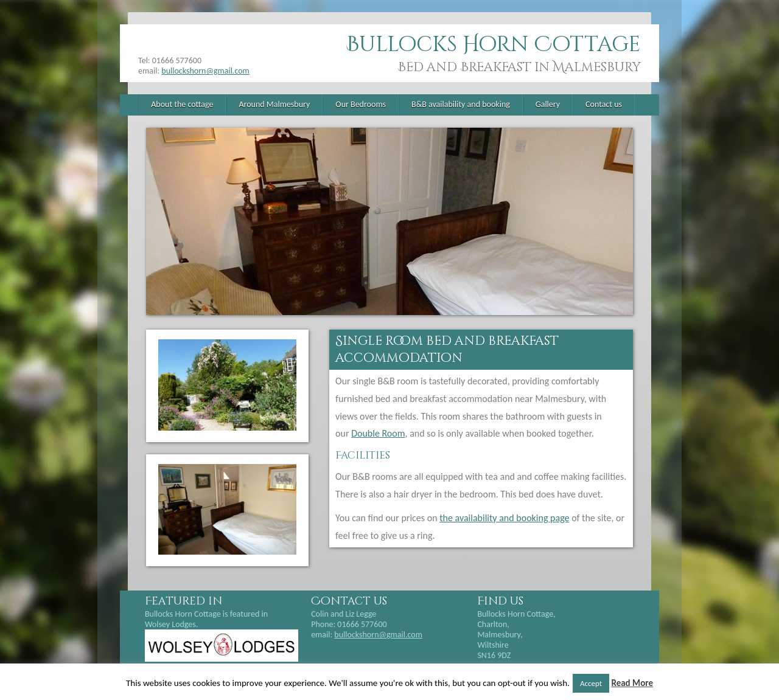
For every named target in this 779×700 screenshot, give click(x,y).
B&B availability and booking (461, 104)
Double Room (378, 433)
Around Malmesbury (274, 104)
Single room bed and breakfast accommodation (447, 350)
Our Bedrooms (361, 104)
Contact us (604, 104)
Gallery (548, 104)
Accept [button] (591, 683)
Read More (632, 683)
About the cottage (182, 104)
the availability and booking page (504, 518)
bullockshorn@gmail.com (205, 71)
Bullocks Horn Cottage (494, 45)
